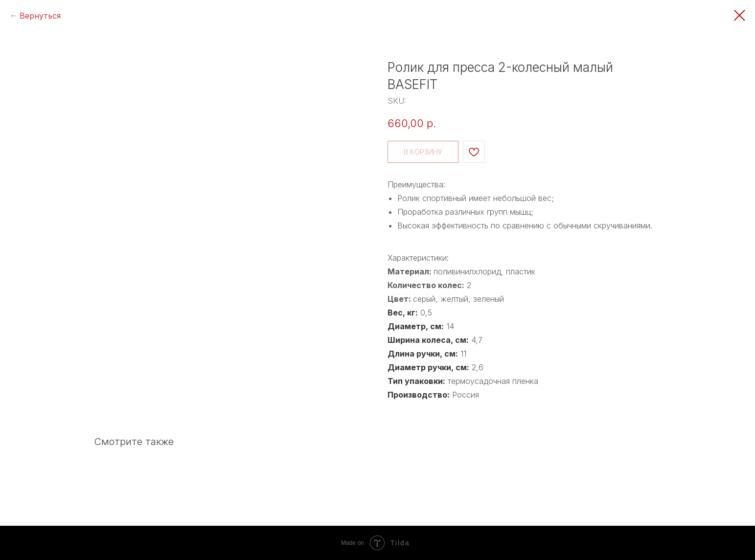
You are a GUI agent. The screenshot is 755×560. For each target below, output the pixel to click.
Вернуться (40, 16)
